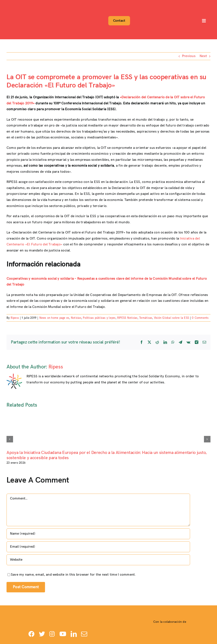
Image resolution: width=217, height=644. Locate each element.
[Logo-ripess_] (18, 4)
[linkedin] (74, 634)
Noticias (76, 318)
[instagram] (52, 634)
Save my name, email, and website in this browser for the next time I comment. (73, 575)
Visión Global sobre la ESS (171, 318)
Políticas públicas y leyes (99, 318)
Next (203, 56)
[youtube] (63, 634)
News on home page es (54, 318)
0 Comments (200, 318)
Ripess (15, 318)
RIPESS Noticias (127, 318)
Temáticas (146, 318)
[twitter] (42, 634)
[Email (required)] (98, 547)
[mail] (84, 634)
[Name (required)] (98, 534)
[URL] (98, 560)
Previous (189, 56)
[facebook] (32, 634)
